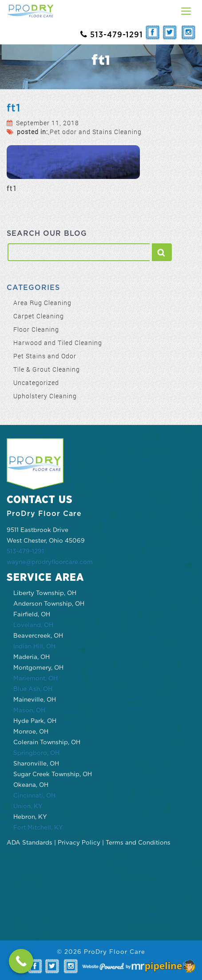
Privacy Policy (79, 843)
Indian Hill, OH (34, 647)
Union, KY (28, 806)
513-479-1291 (25, 551)
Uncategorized (36, 383)
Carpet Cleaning (39, 316)
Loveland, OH (33, 625)
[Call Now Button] (21, 961)
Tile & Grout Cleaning (47, 369)
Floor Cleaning (36, 329)
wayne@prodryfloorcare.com (50, 562)
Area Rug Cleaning (42, 303)
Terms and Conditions (138, 843)
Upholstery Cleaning (45, 396)
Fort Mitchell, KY (38, 828)
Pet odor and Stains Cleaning (96, 132)
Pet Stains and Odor (45, 356)
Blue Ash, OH (33, 689)
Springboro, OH (36, 753)
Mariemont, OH (36, 678)
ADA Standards (30, 843)
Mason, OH (29, 710)
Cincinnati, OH (34, 796)
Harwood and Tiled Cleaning (58, 343)
